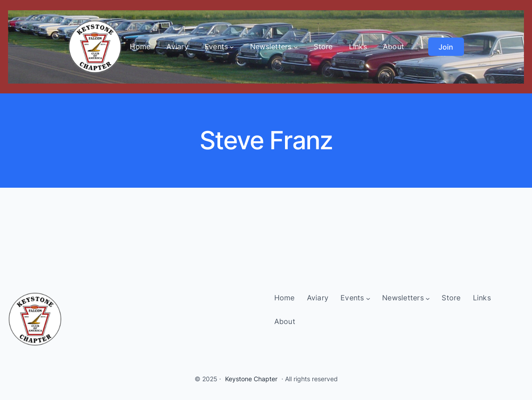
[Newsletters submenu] (296, 47)
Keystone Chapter (251, 379)
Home (140, 46)
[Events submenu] (232, 47)
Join (446, 47)
